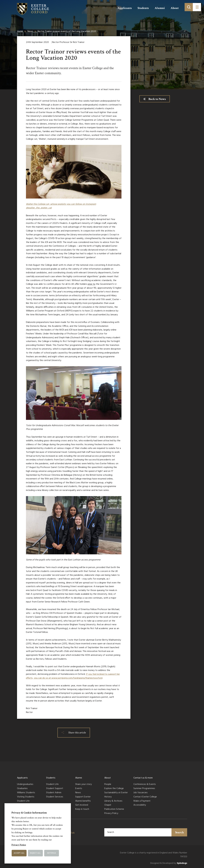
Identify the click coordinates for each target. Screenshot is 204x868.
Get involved (82, 805)
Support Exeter (83, 797)
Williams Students (26, 793)
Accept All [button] (19, 853)
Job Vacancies (141, 793)
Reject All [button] (35, 853)
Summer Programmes (144, 789)
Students (143, 8)
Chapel (108, 805)
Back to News (157, 99)
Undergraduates (25, 784)
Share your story (83, 784)
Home (20, 31)
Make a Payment (142, 801)
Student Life (23, 801)
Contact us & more (143, 778)
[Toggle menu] (197, 7)
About (175, 8)
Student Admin (54, 793)
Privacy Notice (19, 845)
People (108, 784)
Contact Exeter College (145, 797)
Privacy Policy (111, 813)
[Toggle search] (189, 7)
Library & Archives (113, 801)
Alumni (160, 8)
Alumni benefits (83, 801)
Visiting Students (26, 797)
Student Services (55, 797)
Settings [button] (51, 853)
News (30, 31)
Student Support (55, 789)
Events (79, 789)
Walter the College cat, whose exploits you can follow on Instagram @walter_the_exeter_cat (61, 206)
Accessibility (140, 805)
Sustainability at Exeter (116, 793)
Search (180, 832)
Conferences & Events (145, 784)
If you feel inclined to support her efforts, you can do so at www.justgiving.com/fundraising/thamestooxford (73, 676)
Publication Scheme (114, 809)
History (108, 797)
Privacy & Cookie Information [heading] (29, 813)
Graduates (22, 789)
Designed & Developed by (169, 863)
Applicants (125, 8)
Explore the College (114, 789)
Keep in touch (82, 809)
